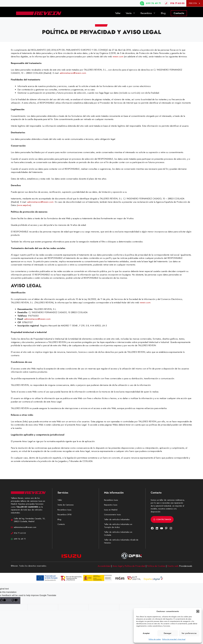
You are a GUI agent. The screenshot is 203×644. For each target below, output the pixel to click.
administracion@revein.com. (73, 73)
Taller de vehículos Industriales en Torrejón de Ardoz (118, 526)
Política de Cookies (156, 566)
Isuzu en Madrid (111, 510)
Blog (163, 13)
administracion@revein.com (37, 319)
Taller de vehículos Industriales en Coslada (118, 534)
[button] (198, 611)
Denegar (168, 633)
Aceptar (146, 633)
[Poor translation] (15, 601)
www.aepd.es (24, 205)
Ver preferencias (189, 633)
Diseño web (173, 566)
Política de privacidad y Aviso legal (174, 639)
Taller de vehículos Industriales (117, 519)
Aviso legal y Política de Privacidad (129, 566)
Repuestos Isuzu (111, 505)
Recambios (149, 13)
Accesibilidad (104, 566)
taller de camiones (167, 500)
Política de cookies (155, 639)
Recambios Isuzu (64, 510)
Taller (118, 13)
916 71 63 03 (177, 3)
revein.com (118, 57)
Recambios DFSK (65, 515)
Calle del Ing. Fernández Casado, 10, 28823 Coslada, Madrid (30, 520)
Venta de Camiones (66, 505)
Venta (132, 13)
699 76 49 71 (153, 3)
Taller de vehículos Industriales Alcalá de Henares (121, 541)
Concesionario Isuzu (112, 515)
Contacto (179, 13)
